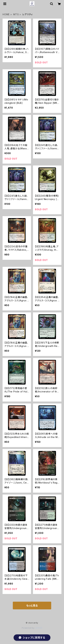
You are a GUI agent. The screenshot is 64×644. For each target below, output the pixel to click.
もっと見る (32, 606)
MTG (16, 14)
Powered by (32, 628)
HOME (6, 14)
